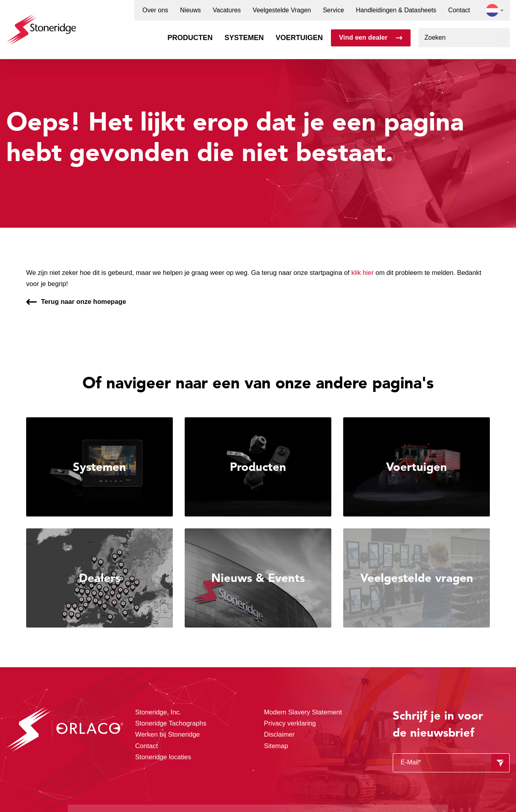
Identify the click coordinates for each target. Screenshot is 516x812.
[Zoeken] (500, 38)
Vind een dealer (363, 37)
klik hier (363, 273)
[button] (492, 10)
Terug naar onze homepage (83, 302)
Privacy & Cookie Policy (288, 779)
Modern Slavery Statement (303, 712)
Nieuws (190, 10)
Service (333, 10)
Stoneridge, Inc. (158, 712)
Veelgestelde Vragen (282, 10)
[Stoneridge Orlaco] (41, 26)
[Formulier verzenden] (500, 763)
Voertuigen (299, 38)
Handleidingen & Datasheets (396, 10)
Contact (459, 10)
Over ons (155, 10)
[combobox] (464, 38)
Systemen (244, 38)
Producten (190, 38)
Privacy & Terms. (177, 789)
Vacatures (227, 10)
